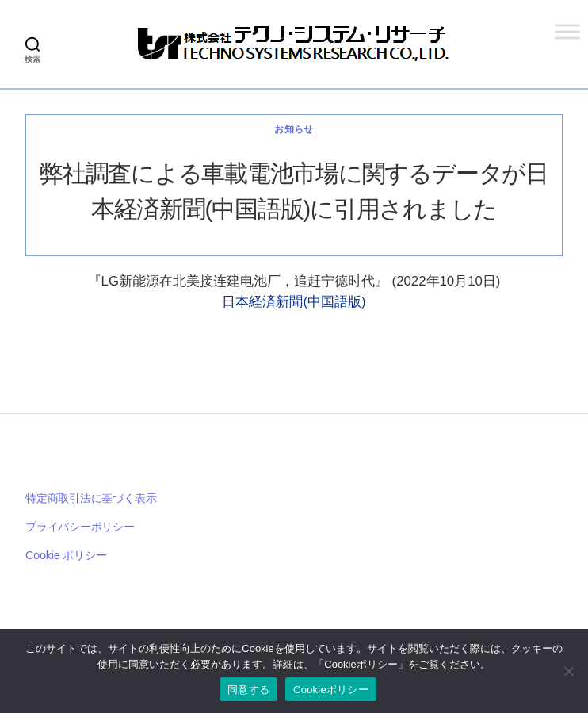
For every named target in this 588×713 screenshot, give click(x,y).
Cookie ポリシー (66, 555)
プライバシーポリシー (80, 527)
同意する (248, 690)
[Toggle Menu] (567, 31)
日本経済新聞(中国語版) (294, 302)
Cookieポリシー (331, 690)
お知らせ (294, 129)
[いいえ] (568, 671)
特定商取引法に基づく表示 (91, 498)
